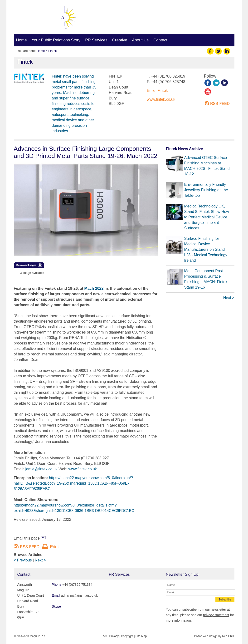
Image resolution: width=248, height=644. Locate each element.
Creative (120, 40)
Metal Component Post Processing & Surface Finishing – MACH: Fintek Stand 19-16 (206, 279)
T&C (104, 636)
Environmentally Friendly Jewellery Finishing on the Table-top (206, 190)
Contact (160, 40)
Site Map (141, 636)
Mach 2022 (94, 288)
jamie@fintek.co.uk (41, 469)
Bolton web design (206, 636)
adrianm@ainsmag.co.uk (201, 19)
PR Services (96, 40)
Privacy (114, 636)
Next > (41, 560)
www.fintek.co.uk (161, 99)
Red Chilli (228, 636)
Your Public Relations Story (56, 40)
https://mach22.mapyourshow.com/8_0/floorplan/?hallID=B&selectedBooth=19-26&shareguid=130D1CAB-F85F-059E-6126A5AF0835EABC (73, 483)
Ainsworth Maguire (41, 18)
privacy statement (216, 615)
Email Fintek (157, 91)
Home (22, 40)
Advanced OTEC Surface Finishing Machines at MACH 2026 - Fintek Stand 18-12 (207, 166)
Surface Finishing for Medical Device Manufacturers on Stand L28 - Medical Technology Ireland (206, 249)
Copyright (127, 636)
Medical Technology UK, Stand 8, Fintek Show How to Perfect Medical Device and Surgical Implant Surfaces (207, 217)
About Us (140, 40)
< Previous (23, 560)
